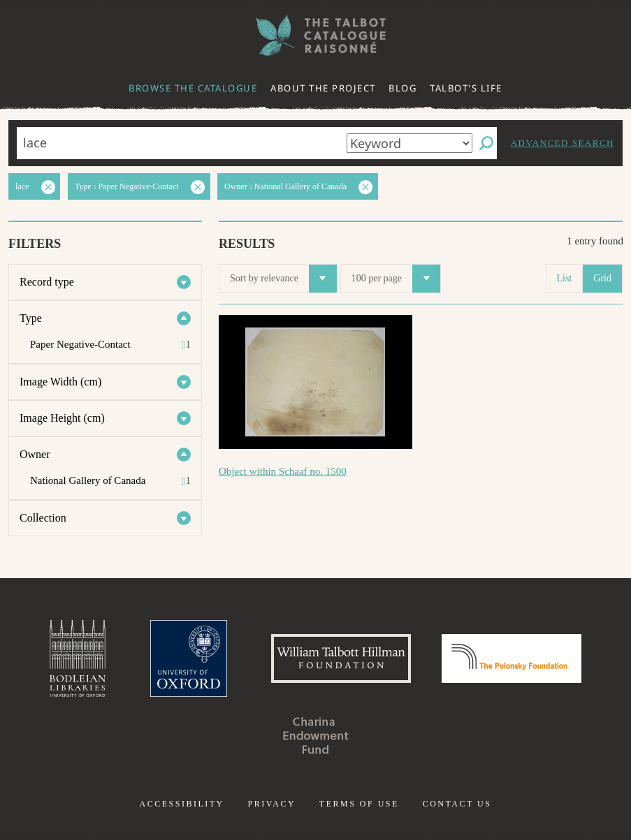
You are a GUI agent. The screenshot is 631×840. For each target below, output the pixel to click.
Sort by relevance (283, 279)
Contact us (457, 804)
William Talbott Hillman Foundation (341, 658)
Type (31, 318)
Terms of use (359, 804)
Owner (35, 454)
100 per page (396, 279)
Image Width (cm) (60, 382)
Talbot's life (466, 88)
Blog (402, 88)
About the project (323, 88)
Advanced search (563, 143)
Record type (47, 282)
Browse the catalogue (193, 88)
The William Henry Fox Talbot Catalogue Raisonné (316, 35)
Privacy (271, 804)
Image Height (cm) (62, 418)
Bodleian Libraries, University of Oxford (78, 658)
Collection (43, 518)
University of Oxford (189, 658)
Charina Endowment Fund (316, 735)
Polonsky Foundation (512, 658)
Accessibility (182, 804)
